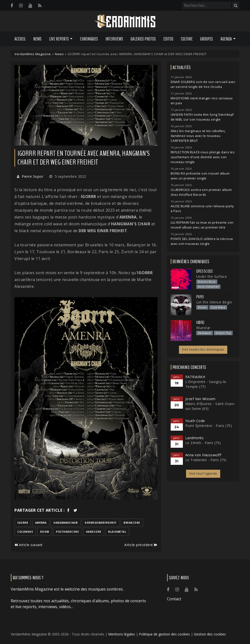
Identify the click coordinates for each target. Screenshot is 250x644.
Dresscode (205, 271)
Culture (187, 39)
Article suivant (29, 545)
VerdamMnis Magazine (33, 54)
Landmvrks (195, 438)
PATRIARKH (195, 377)
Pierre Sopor (32, 176)
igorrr (23, 523)
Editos (168, 39)
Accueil (20, 39)
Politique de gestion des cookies (164, 634)
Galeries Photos (143, 39)
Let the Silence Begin (214, 302)
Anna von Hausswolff (203, 455)
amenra (41, 523)
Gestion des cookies (210, 634)
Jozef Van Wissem (200, 399)
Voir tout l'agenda (203, 473)
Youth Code (195, 421)
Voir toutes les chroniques (203, 349)
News (37, 39)
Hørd (200, 322)
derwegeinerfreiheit (101, 523)
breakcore (132, 523)
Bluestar (203, 328)
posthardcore (67, 532)
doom (45, 532)
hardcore (94, 532)
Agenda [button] (226, 39)
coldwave (25, 532)
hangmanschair (66, 523)
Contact (174, 599)
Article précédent (141, 545)
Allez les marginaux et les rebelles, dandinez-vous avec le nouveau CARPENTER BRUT (198, 136)
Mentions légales (122, 634)
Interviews (114, 39)
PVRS (200, 297)
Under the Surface (212, 276)
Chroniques (89, 39)
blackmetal (117, 532)
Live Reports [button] (59, 39)
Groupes (207, 39)
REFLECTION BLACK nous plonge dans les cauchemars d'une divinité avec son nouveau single (203, 157)
